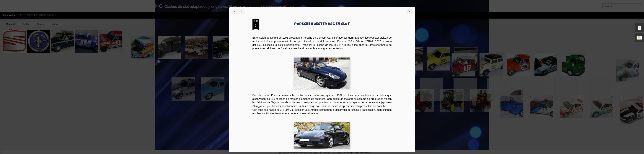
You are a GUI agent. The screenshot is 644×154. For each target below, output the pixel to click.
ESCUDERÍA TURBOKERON (37, 15)
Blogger (350, 152)
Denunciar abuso (362, 152)
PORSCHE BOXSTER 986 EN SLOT (381, 37)
